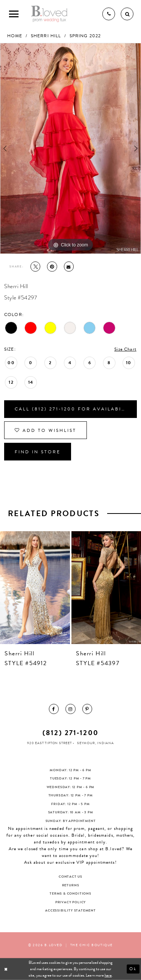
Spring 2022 (85, 36)
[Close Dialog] (7, 969)
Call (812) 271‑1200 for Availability (74, 409)
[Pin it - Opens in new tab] (52, 266)
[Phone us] (109, 14)
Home (15, 36)
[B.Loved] (49, 14)
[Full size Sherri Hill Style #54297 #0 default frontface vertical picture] (70, 149)
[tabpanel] (70, 149)
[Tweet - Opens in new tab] (35, 266)
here (108, 975)
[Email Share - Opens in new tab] (69, 266)
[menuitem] (54, 709)
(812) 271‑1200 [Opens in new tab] (70, 733)
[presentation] (35, 587)
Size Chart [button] (125, 349)
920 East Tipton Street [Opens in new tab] (49, 743)
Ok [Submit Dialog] (133, 969)
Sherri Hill (46, 36)
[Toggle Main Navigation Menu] (14, 14)
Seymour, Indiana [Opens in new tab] (96, 743)
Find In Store (38, 452)
